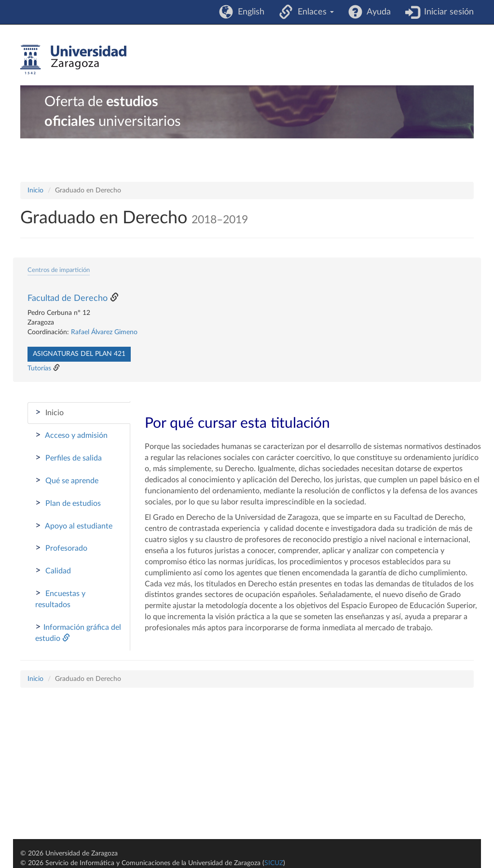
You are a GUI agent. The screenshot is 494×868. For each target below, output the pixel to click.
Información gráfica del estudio (78, 632)
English (249, 12)
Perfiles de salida (69, 458)
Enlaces (313, 12)
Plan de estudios (68, 503)
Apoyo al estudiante (74, 526)
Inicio (35, 190)
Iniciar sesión (446, 12)
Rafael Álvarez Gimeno (104, 332)
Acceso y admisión (71, 435)
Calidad (53, 570)
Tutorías (39, 368)
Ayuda (377, 12)
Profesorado (61, 548)
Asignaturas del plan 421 (79, 354)
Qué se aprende (67, 480)
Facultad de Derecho (68, 298)
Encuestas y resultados (60, 598)
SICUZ (274, 863)
